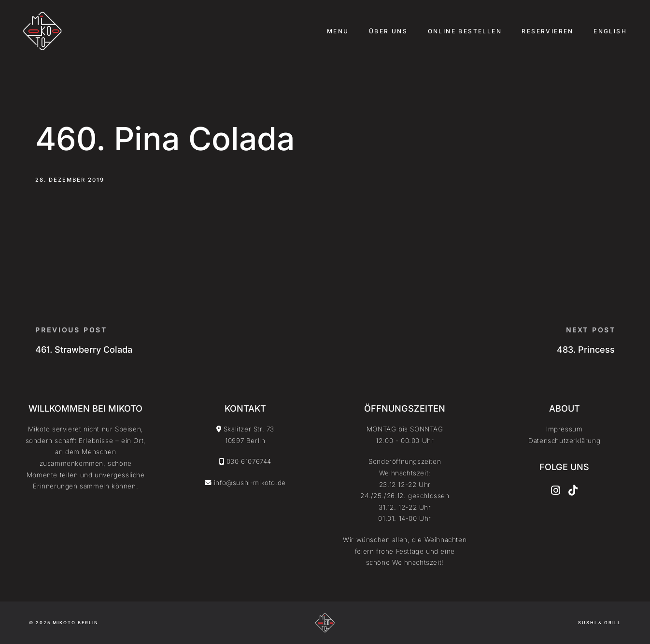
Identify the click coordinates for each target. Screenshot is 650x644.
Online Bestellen (465, 31)
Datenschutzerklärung (564, 441)
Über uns (388, 31)
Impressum (564, 429)
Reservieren (547, 31)
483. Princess (586, 350)
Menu (338, 31)
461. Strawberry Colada (84, 350)
